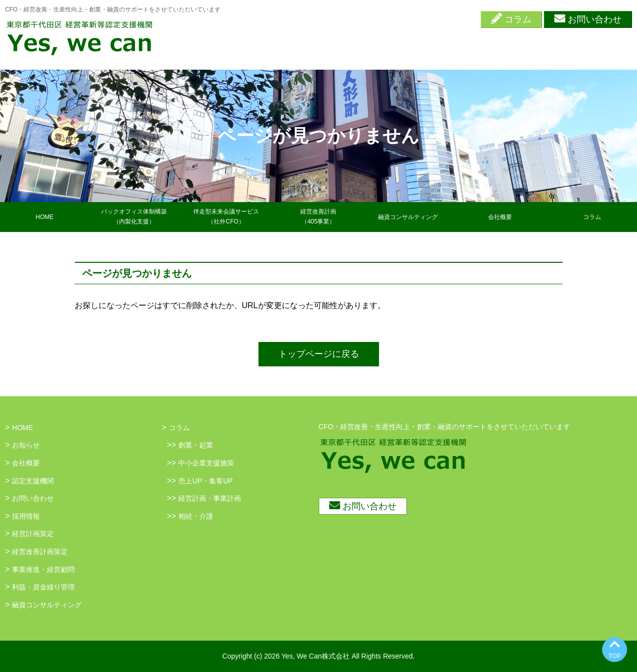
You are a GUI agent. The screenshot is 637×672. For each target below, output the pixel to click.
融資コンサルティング (408, 217)
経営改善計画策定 (40, 552)
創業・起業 (196, 445)
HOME (45, 217)
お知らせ (26, 445)
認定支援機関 (33, 481)
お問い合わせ (588, 19)
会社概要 (500, 217)
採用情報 (26, 516)
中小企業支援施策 (206, 463)
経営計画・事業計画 (210, 498)
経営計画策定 (33, 534)
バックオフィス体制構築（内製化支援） (134, 216)
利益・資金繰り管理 (43, 587)
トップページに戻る (319, 354)
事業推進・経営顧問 (43, 569)
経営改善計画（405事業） (318, 216)
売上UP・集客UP (205, 481)
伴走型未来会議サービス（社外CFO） (226, 216)
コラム (511, 19)
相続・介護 (196, 516)
